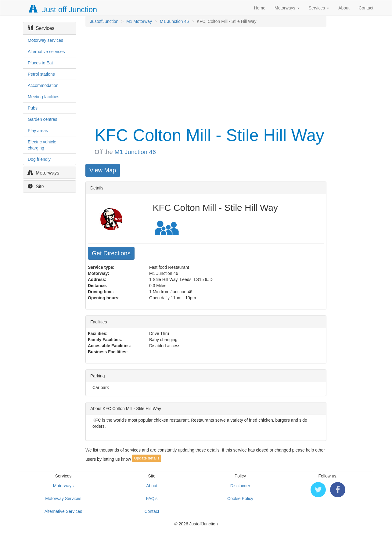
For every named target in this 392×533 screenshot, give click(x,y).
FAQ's (152, 499)
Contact (366, 8)
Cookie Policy (240, 499)
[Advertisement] (205, 76)
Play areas (38, 131)
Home (260, 8)
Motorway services (45, 40)
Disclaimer (240, 486)
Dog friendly (39, 159)
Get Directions (111, 253)
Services (319, 8)
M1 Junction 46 (174, 21)
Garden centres (43, 119)
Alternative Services (63, 511)
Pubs (33, 108)
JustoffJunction (104, 21)
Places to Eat (40, 63)
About (344, 8)
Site (36, 187)
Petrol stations (41, 74)
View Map (103, 170)
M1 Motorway (139, 21)
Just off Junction (63, 9)
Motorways (287, 8)
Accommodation (43, 85)
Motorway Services (63, 499)
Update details (147, 458)
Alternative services (46, 52)
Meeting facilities (44, 97)
